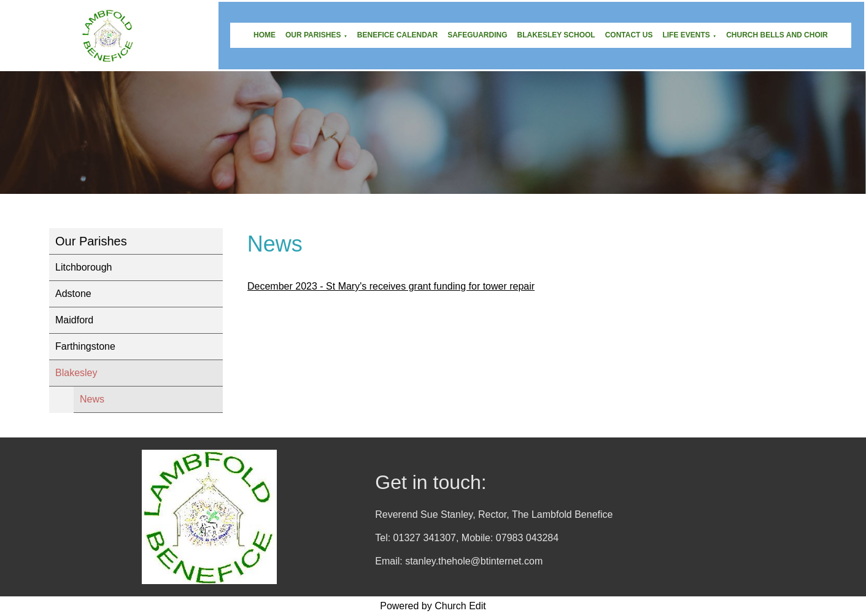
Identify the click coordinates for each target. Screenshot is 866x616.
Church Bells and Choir (777, 35)
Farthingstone (85, 346)
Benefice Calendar (397, 35)
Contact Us (629, 35)
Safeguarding (477, 35)
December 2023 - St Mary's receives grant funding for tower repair (391, 286)
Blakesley (76, 373)
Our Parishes (313, 35)
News (92, 399)
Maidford (74, 320)
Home (265, 35)
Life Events (686, 35)
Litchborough (84, 267)
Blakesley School (556, 35)
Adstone (73, 294)
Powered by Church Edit (433, 606)
